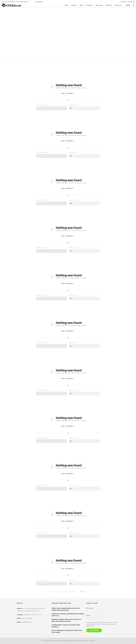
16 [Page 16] (81, 592)
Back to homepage (68, 93)
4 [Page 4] (66, 592)
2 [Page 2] (58, 592)
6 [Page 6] (73, 592)
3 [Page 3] (62, 592)
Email (88, 615)
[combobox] (52, 108)
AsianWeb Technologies (88, 641)
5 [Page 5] (70, 592)
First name (90, 608)
